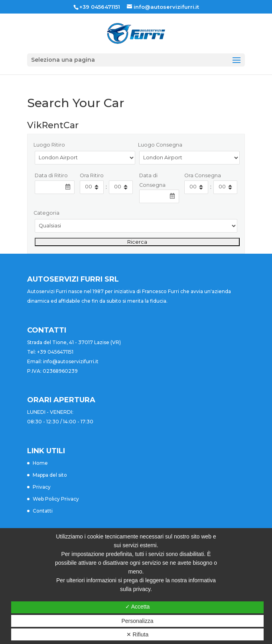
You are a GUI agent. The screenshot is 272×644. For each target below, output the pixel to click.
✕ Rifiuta (138, 634)
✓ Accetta (138, 607)
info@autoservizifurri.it (71, 361)
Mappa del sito (50, 475)
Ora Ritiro (92, 175)
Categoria (46, 213)
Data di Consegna (152, 180)
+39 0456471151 (100, 7)
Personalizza (137, 621)
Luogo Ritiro (49, 145)
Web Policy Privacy (56, 499)
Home (40, 463)
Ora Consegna (203, 175)
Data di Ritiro (51, 175)
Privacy (42, 487)
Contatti (43, 511)
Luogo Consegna (160, 145)
